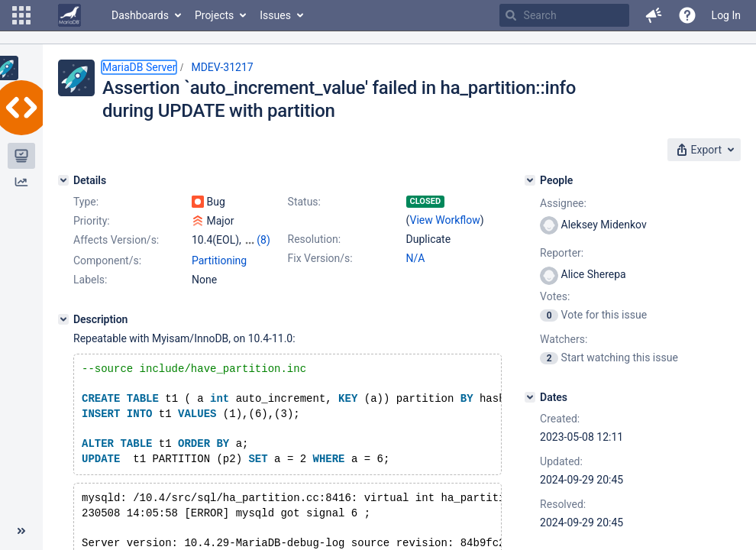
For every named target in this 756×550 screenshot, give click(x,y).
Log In (726, 15)
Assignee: (563, 203)
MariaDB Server (139, 67)
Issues (275, 15)
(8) (263, 240)
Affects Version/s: (116, 240)
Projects (214, 15)
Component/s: (107, 260)
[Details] (63, 180)
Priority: (92, 221)
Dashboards (140, 15)
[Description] (63, 319)
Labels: (90, 280)
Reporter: (562, 253)
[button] (21, 15)
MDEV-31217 (222, 67)
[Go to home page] (69, 15)
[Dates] (530, 397)
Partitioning (219, 260)
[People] (530, 180)
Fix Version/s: (320, 258)
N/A (416, 258)
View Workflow (445, 220)
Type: (86, 202)
